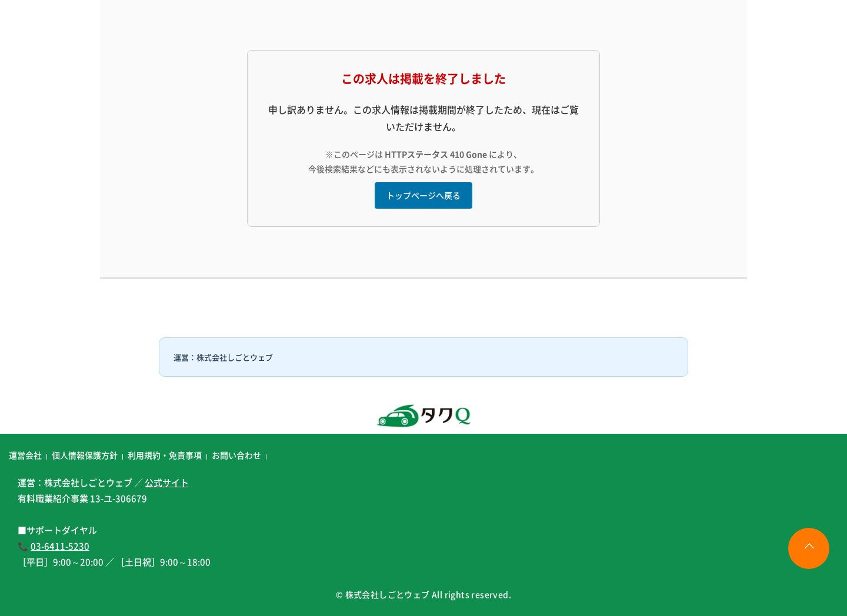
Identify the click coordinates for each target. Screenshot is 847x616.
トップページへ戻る (423, 195)
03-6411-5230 (60, 546)
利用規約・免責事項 (165, 455)
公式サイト (167, 482)
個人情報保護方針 (85, 455)
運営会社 (25, 455)
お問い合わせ (236, 455)
